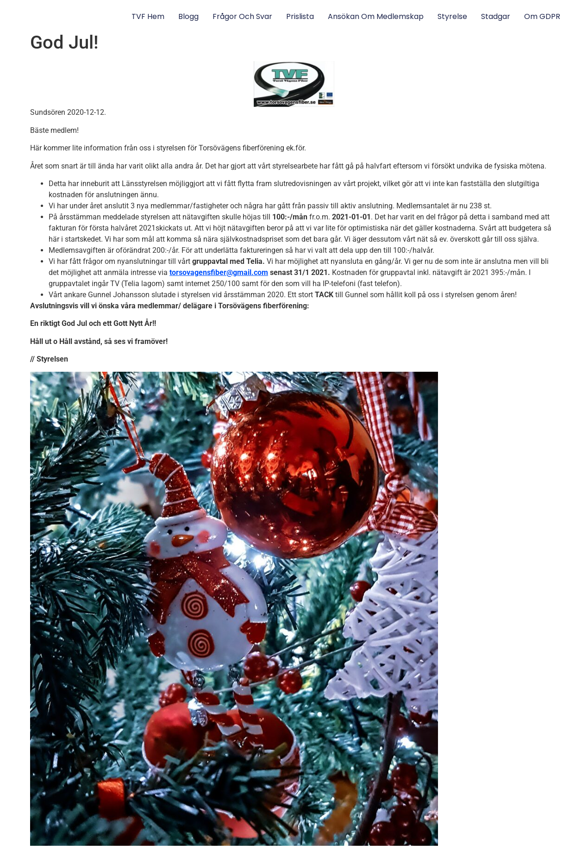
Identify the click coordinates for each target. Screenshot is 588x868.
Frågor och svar (242, 16)
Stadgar (496, 16)
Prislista (300, 16)
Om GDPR (542, 16)
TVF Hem (148, 16)
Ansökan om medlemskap (376, 16)
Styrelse (452, 16)
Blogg (188, 16)
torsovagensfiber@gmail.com (219, 272)
